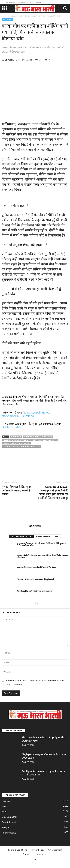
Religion (6, 827)
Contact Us (42, 854)
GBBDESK (9, 60)
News (5, 806)
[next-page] (37, 603)
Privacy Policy (37, 850)
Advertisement (55, 850)
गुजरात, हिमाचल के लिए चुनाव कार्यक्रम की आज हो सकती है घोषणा (16, 490)
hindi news (47, 437)
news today (24, 443)
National (13, 16)
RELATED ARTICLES (21, 536)
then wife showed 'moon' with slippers (22, 446)
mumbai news (10, 443)
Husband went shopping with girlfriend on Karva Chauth (30, 440)
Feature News (9, 833)
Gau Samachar (9, 817)
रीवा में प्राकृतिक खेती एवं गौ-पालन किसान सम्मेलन (35, 591)
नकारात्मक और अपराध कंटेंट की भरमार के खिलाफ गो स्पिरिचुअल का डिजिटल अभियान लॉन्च (41, 544)
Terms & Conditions (17, 850)
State (4, 812)
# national (16, 437)
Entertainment (9, 822)
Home (4, 16)
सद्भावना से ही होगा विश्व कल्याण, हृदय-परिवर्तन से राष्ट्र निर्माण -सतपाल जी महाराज (42, 556)
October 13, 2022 (12, 427)
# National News (32, 437)
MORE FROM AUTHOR (47, 536)
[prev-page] (33, 603)
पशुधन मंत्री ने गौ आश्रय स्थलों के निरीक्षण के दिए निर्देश (36, 567)
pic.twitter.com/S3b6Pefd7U (18, 416)
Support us (28, 854)
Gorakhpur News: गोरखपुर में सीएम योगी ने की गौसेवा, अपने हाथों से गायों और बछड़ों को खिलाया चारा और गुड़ (53, 492)
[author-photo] (35, 514)
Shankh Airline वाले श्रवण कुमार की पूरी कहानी (35, 579)
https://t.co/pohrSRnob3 (37, 413)
